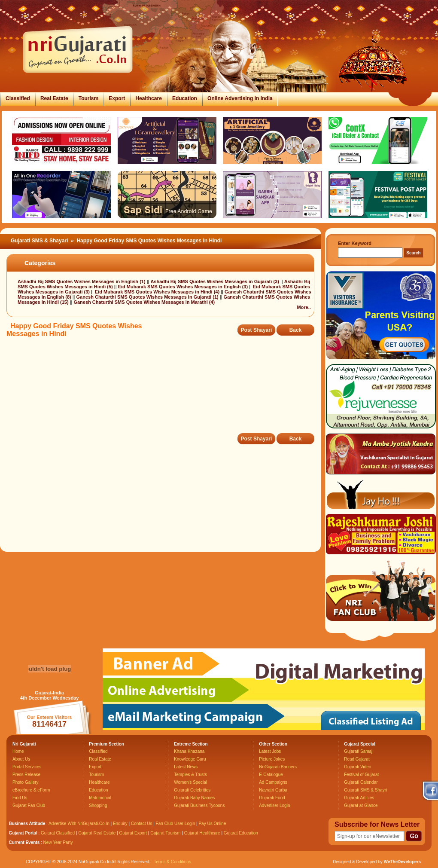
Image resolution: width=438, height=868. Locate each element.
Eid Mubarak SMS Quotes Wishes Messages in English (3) (184, 287)
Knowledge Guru (190, 759)
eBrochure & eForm (31, 790)
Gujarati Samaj (358, 751)
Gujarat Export (133, 833)
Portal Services (27, 767)
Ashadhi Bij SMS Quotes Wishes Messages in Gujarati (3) (215, 281)
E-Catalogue (271, 775)
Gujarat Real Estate (97, 833)
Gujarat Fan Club (29, 805)
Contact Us (141, 824)
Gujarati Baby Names (194, 798)
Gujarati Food (272, 798)
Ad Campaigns (273, 782)
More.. (304, 307)
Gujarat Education (241, 833)
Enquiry (121, 824)
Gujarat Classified (58, 833)
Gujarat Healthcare (202, 833)
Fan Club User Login (176, 824)
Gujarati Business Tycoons (199, 805)
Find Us (20, 798)
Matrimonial (100, 798)
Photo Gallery (26, 782)
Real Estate (54, 98)
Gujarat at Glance (361, 805)
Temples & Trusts (190, 775)
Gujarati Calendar (361, 782)
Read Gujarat (357, 759)
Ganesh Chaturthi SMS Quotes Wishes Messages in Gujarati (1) (148, 297)
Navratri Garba (273, 790)
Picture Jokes (272, 759)
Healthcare (148, 98)
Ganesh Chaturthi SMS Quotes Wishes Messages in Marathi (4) (144, 302)
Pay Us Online (212, 824)
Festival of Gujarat (361, 775)
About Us (21, 759)
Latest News (186, 767)
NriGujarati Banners (278, 767)
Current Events (24, 842)
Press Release (26, 775)
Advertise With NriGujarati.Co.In (79, 824)
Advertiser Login (274, 805)
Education (185, 98)
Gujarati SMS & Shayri (365, 790)
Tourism (88, 98)
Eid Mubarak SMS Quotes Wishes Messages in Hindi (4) (158, 292)
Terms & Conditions (172, 862)
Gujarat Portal (23, 833)
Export (117, 98)
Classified (18, 98)
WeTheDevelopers (402, 862)
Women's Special (190, 782)
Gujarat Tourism (165, 833)
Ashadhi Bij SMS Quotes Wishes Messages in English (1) (82, 281)
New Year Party (58, 842)
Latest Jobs (270, 751)
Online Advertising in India (240, 98)
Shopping (98, 805)
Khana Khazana (189, 751)
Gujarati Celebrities (192, 790)
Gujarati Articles (359, 798)
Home (18, 751)
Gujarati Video (357, 767)
